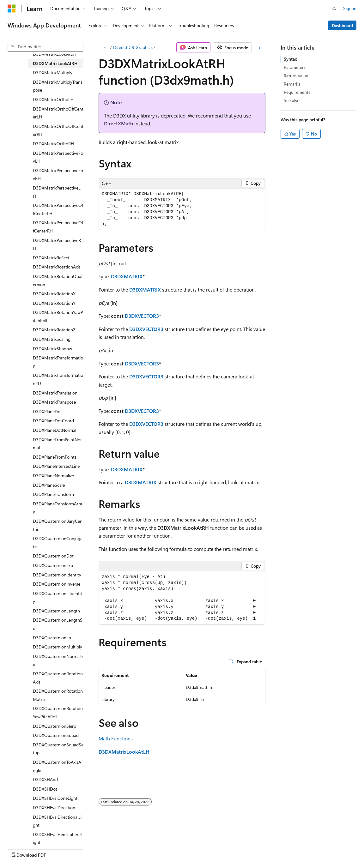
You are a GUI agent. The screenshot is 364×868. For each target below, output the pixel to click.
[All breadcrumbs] (104, 47)
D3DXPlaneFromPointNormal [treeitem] (57, 444)
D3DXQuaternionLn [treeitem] (52, 638)
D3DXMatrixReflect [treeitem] (51, 258)
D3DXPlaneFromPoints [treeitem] (55, 457)
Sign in (350, 8)
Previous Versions (57, 849)
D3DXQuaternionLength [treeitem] (56, 611)
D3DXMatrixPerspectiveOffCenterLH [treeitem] (58, 209)
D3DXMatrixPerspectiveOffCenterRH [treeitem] (58, 227)
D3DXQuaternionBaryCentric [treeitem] (58, 525)
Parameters (295, 67)
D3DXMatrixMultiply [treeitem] (53, 72)
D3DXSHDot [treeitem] (45, 789)
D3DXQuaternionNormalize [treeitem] (58, 660)
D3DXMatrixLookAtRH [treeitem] (55, 63)
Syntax (290, 59)
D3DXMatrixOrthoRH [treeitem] (53, 144)
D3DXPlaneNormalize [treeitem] (53, 476)
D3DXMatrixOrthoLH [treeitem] (53, 99)
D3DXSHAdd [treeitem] (45, 779)
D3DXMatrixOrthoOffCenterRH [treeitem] (58, 130)
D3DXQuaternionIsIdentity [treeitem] (58, 597)
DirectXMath (118, 123)
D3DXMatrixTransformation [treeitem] (58, 362)
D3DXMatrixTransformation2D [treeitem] (58, 379)
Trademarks (201, 849)
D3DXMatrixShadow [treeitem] (52, 349)
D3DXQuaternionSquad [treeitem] (56, 735)
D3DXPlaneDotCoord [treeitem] (53, 421)
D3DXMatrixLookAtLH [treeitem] (54, 54)
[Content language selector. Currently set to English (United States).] (36, 834)
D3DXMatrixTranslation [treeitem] (55, 393)
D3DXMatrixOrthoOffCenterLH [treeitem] (58, 113)
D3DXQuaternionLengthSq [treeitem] (58, 624)
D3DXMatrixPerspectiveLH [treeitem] (57, 192)
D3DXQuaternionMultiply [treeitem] (58, 647)
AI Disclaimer (20, 849)
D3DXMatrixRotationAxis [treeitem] (57, 267)
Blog (86, 849)
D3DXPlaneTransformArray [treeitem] (58, 508)
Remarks (292, 84)
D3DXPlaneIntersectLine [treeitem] (56, 466)
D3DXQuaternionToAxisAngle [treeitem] (57, 766)
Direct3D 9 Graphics (133, 47)
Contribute (113, 849)
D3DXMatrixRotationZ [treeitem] (54, 330)
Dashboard (342, 25)
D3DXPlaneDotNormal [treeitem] (55, 430)
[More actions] (260, 47)
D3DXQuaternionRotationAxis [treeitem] (58, 678)
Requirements (297, 92)
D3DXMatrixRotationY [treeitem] (54, 303)
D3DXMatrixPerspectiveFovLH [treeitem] (58, 157)
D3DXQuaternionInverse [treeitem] (57, 584)
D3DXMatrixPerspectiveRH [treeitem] (57, 244)
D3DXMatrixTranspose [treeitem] (54, 402)
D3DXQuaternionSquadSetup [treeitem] (58, 749)
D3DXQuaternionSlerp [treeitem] (55, 726)
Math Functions (116, 738)
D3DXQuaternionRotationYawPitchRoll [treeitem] (58, 712)
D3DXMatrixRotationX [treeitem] (54, 294)
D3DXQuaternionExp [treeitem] (53, 565)
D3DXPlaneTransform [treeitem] (53, 494)
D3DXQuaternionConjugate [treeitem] (58, 542)
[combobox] (45, 47)
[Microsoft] (12, 9)
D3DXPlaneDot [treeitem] (47, 411)
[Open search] (334, 9)
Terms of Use (170, 849)
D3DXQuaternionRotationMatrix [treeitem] (58, 695)
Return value (296, 76)
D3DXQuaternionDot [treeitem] (53, 556)
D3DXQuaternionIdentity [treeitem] (57, 575)
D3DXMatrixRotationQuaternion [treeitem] (58, 280)
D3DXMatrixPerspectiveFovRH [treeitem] (58, 175)
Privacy (138, 849)
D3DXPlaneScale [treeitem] (49, 485)
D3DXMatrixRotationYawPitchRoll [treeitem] (58, 316)
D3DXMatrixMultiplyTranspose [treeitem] (58, 86)
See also (292, 100)
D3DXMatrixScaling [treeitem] (52, 339)
